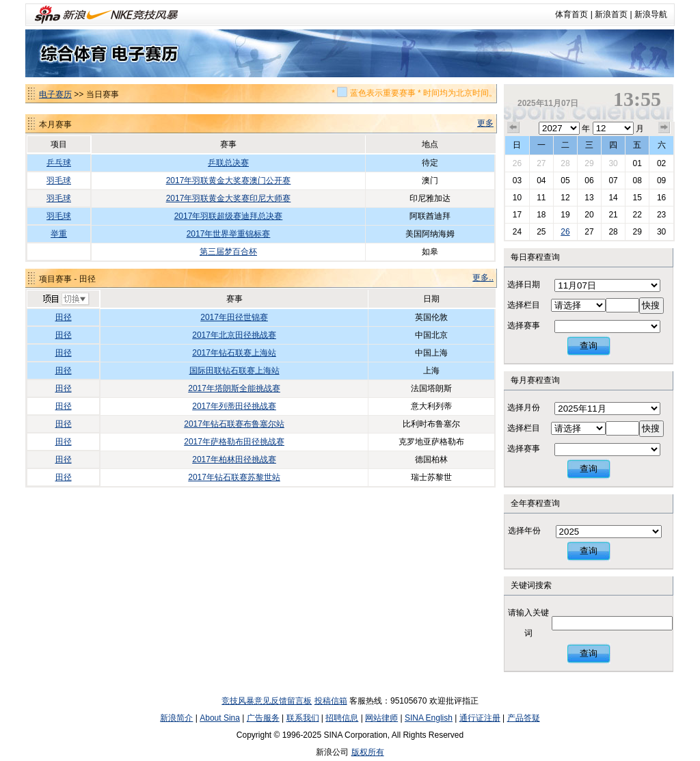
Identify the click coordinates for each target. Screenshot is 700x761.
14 (613, 198)
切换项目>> (65, 299)
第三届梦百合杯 (228, 252)
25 (541, 232)
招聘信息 (342, 718)
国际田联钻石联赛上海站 (234, 371)
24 (517, 232)
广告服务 (263, 718)
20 (589, 215)
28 (565, 163)
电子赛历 (55, 94)
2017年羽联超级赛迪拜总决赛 (229, 216)
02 (661, 163)
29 (589, 163)
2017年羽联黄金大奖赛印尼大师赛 (229, 198)
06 (589, 181)
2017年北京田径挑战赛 (234, 335)
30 (613, 163)
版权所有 (368, 752)
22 (637, 215)
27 (541, 163)
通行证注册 (480, 718)
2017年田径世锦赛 (234, 317)
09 (661, 181)
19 (565, 215)
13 (589, 198)
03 (517, 181)
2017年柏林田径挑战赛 (234, 459)
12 (565, 198)
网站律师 (381, 718)
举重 (59, 234)
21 (613, 215)
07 (613, 181)
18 (541, 215)
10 (517, 198)
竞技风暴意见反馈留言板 (267, 701)
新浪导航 (651, 14)
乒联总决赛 (228, 163)
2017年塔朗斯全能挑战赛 (234, 388)
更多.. (483, 278)
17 (517, 215)
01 (637, 163)
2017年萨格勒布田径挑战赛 (234, 442)
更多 (485, 123)
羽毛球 (59, 181)
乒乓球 (59, 163)
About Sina (220, 718)
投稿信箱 (331, 701)
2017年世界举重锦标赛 (229, 234)
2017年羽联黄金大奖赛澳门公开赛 (229, 181)
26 (517, 163)
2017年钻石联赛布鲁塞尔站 (234, 424)
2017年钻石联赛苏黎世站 (234, 477)
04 (541, 181)
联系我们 (303, 718)
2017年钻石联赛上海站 (234, 353)
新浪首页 (611, 14)
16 (661, 198)
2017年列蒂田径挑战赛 (234, 406)
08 (637, 181)
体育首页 (571, 14)
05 (565, 181)
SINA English (429, 718)
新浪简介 (176, 718)
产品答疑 (524, 718)
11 (541, 198)
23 (661, 215)
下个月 (664, 128)
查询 (589, 346)
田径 (64, 317)
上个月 (513, 128)
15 (637, 198)
